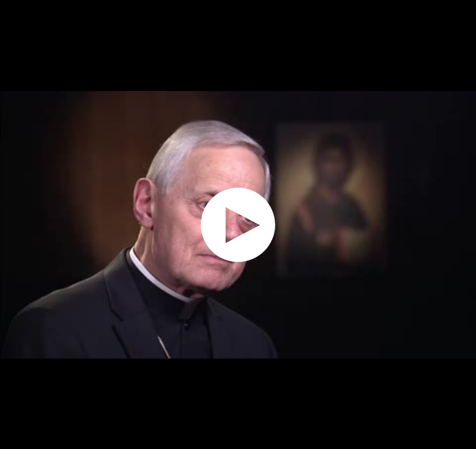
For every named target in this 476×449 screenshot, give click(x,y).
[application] (238, 224)
